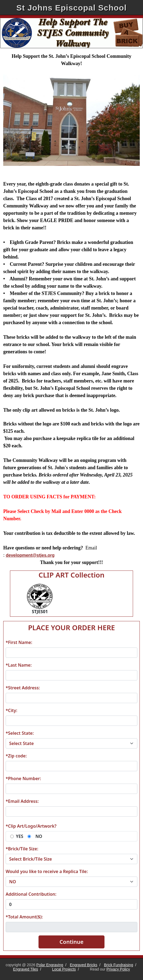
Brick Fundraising (118, 965)
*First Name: (19, 642)
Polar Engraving (50, 965)
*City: (11, 710)
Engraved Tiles (26, 969)
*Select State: (20, 733)
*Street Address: (23, 688)
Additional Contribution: (31, 894)
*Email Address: (22, 801)
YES (20, 836)
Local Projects (64, 969)
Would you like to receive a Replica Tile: (47, 871)
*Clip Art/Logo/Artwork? (31, 826)
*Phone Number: (23, 778)
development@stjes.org (30, 555)
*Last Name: (19, 665)
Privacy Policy (118, 969)
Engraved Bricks (83, 965)
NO (39, 836)
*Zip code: (16, 756)
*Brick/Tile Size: (22, 849)
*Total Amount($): (24, 917)
